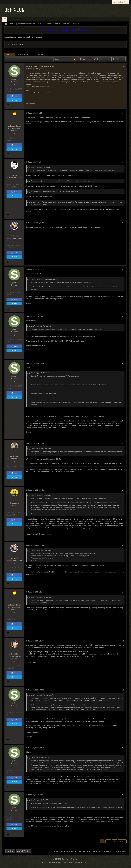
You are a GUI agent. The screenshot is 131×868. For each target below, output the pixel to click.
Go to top (121, 851)
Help (56, 851)
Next (122, 841)
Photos (40, 54)
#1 (124, 66)
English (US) (24, 851)
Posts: (9, 91)
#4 (123, 223)
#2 (123, 113)
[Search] (65, 59)
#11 (123, 592)
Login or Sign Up (121, 2)
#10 (123, 545)
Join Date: (11, 89)
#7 (123, 363)
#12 (123, 641)
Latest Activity (24, 54)
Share (14, 96)
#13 (123, 690)
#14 (123, 748)
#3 (123, 162)
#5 (123, 270)
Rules (61, 459)
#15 (123, 795)
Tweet (14, 100)
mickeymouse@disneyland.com (56, 565)
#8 (123, 443)
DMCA (95, 851)
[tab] (10, 54)
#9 (123, 490)
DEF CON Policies (107, 851)
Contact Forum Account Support (75, 851)
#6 (123, 316)
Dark (10, 851)
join (77, 30)
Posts (10, 54)
